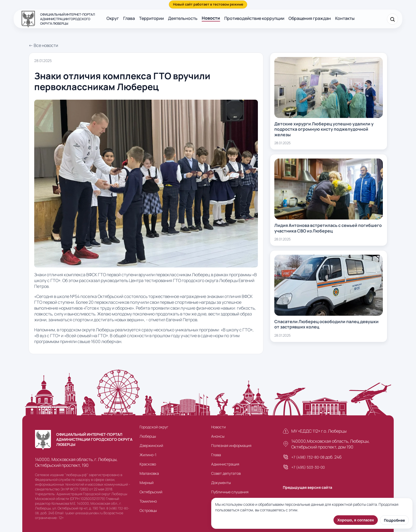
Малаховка (149, 473)
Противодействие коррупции (254, 18)
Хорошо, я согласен (356, 520)
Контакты (345, 18)
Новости (211, 18)
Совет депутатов (226, 473)
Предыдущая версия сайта (307, 487)
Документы (221, 483)
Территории (151, 18)
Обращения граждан (310, 18)
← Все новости (43, 45)
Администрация (225, 464)
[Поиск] (393, 19)
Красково (148, 464)
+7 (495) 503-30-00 (308, 467)
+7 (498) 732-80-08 (308, 457)
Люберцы (148, 436)
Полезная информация (231, 445)
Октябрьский (151, 492)
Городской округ (154, 427)
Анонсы (218, 436)
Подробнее (394, 520)
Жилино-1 (148, 455)
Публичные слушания (230, 492)
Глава (129, 18)
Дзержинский (151, 445)
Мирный (147, 483)
